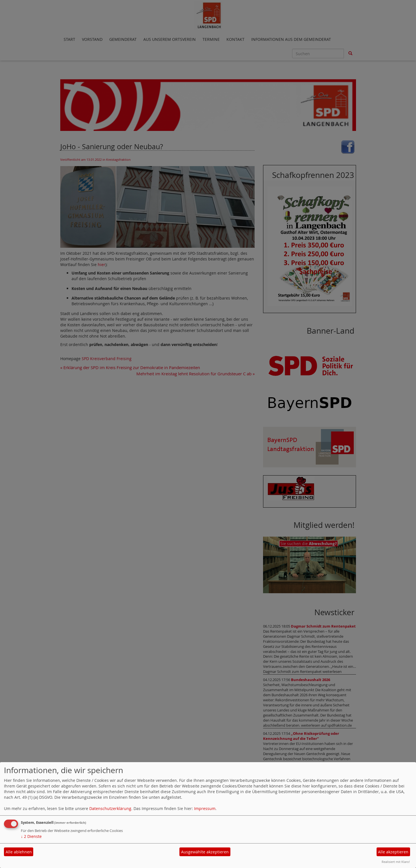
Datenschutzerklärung (110, 808)
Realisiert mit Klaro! (396, 862)
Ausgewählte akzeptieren (205, 852)
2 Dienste (31, 836)
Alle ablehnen (19, 852)
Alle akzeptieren (393, 852)
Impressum (205, 808)
